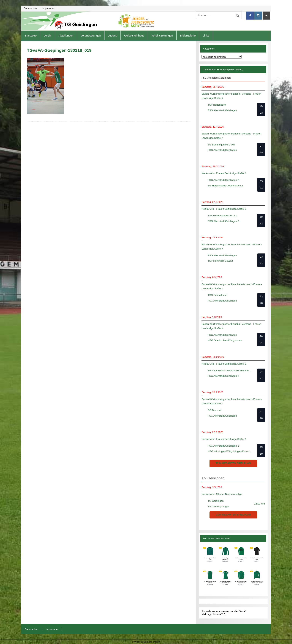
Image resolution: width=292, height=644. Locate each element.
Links (206, 35)
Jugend (112, 35)
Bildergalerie (188, 35)
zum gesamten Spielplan (233, 463)
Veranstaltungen (91, 35)
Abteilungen (66, 35)
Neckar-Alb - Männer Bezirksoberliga (222, 494)
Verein (48, 35)
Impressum (48, 8)
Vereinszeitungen (162, 35)
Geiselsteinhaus (134, 35)
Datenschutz (31, 8)
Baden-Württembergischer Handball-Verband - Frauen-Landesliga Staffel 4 (232, 96)
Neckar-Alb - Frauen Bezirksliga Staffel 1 (224, 173)
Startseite (31, 35)
